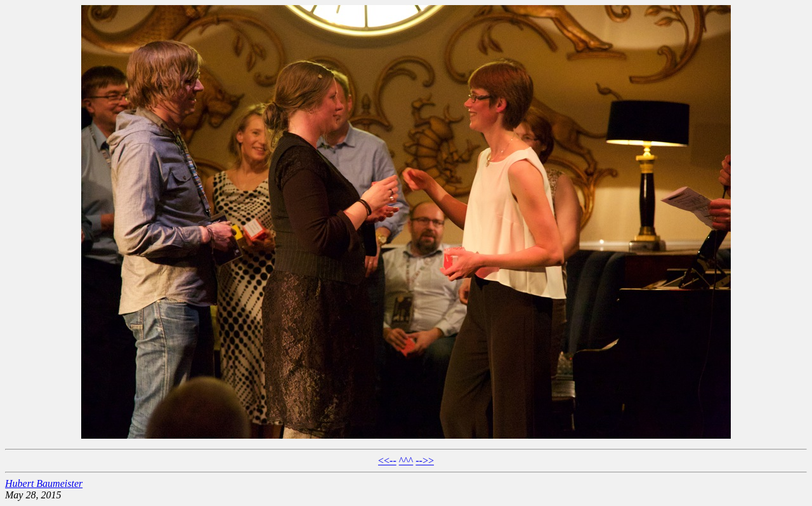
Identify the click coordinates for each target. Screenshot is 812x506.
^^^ (406, 461)
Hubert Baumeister (44, 483)
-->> (425, 461)
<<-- (387, 461)
